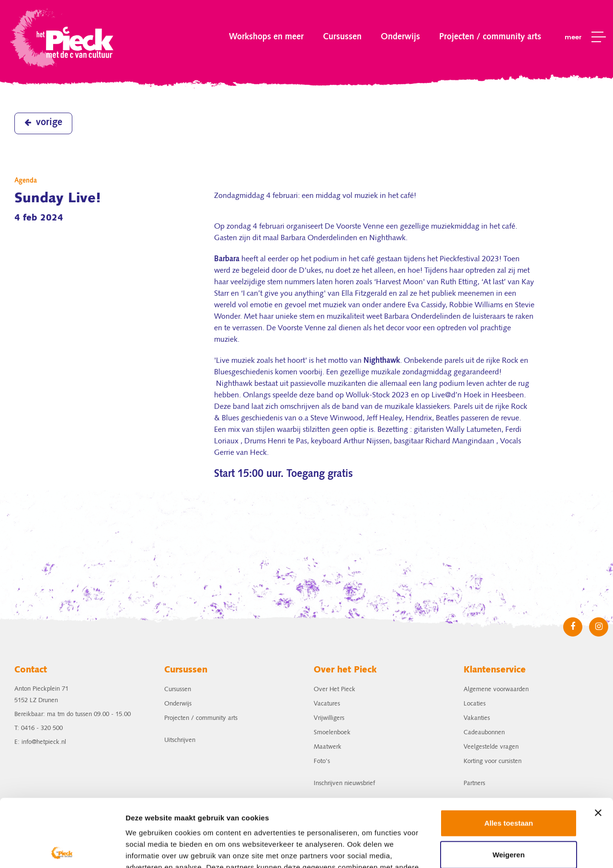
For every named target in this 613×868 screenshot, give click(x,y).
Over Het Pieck (335, 689)
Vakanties (477, 718)
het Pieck (63, 37)
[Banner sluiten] (598, 745)
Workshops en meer (266, 37)
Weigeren (508, 787)
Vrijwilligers (329, 718)
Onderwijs (400, 37)
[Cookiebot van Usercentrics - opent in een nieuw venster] (62, 849)
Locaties (475, 704)
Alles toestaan (509, 756)
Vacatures (327, 704)
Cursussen (342, 37)
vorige (43, 123)
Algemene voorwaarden (496, 689)
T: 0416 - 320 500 (39, 728)
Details (137, 849)
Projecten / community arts (490, 37)
